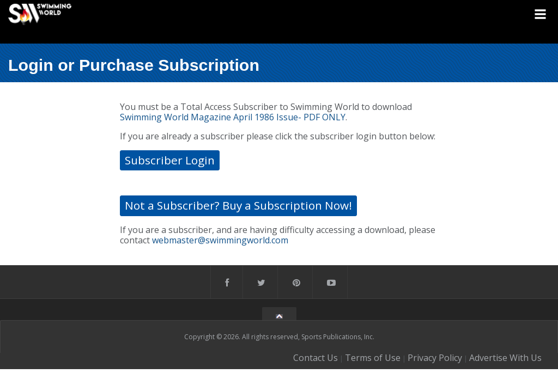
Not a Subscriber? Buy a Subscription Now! (238, 205)
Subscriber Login (170, 160)
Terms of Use (373, 358)
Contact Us (316, 358)
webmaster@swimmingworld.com (220, 240)
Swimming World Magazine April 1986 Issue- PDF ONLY (233, 117)
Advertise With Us (505, 358)
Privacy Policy (435, 358)
